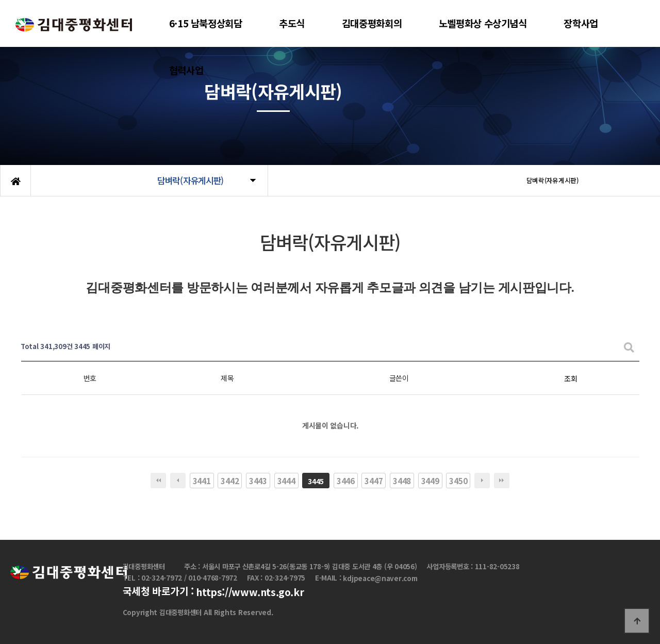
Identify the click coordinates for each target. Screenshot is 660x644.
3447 (374, 481)
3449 (430, 481)
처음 (158, 481)
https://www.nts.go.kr (250, 592)
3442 (230, 481)
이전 (178, 481)
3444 (286, 481)
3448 (402, 481)
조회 (571, 378)
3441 (202, 481)
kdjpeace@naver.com (380, 578)
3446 (346, 481)
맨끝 (502, 481)
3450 (458, 481)
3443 (258, 481)
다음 (482, 481)
